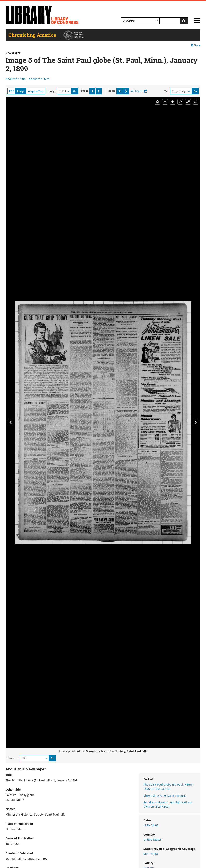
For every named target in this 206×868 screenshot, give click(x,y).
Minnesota (151, 854)
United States (152, 840)
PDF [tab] (11, 91)
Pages (85, 91)
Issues (112, 91)
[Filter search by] (140, 21)
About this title (16, 79)
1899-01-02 (151, 825)
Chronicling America (165, 795)
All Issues (139, 91)
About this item (39, 79)
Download (13, 758)
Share (196, 45)
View (167, 91)
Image (52, 91)
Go (75, 91)
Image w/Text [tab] (36, 91)
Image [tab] (21, 91)
